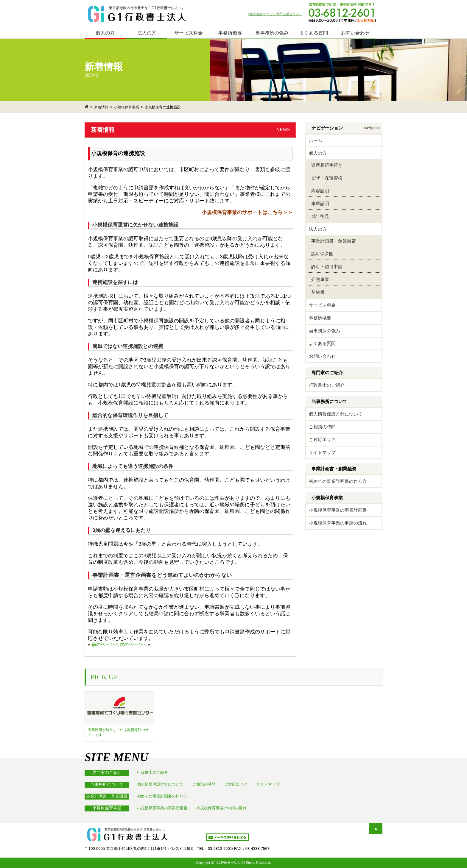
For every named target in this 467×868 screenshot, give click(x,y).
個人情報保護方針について (336, 414)
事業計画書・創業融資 (332, 241)
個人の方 (105, 33)
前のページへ (105, 644)
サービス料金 (189, 33)
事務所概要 (230, 33)
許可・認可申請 (326, 267)
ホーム (316, 140)
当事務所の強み (272, 33)
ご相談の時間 (322, 427)
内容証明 (319, 191)
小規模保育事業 (127, 107)
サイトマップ (322, 452)
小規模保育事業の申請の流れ (338, 523)
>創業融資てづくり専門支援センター (275, 14)
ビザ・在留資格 (326, 178)
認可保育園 (321, 254)
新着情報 (101, 107)
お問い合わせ (355, 33)
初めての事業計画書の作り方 (338, 481)
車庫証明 (319, 203)
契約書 (317, 292)
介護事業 (319, 279)
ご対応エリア (322, 440)
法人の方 (147, 33)
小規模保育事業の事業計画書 (338, 510)
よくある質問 (314, 33)
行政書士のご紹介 (327, 385)
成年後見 (319, 216)
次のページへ (133, 644)
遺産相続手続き (326, 165)
